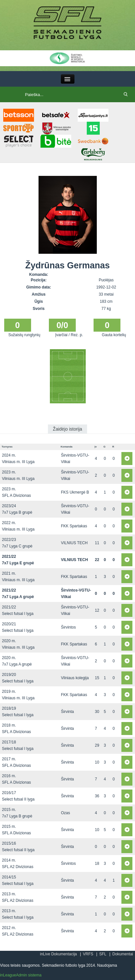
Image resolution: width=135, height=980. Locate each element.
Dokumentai (123, 954)
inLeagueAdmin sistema (21, 975)
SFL (103, 954)
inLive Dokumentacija (58, 954)
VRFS (88, 954)
